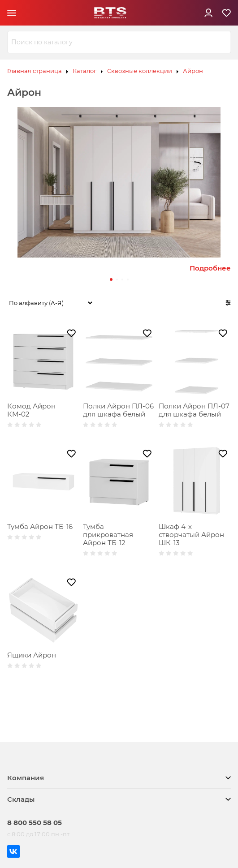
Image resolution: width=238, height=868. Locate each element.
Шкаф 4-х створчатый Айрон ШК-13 (191, 535)
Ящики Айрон (32, 655)
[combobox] (119, 42)
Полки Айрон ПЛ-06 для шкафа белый (118, 410)
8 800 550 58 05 (35, 823)
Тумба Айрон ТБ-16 (40, 526)
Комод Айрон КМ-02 (31, 410)
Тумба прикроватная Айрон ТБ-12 (108, 535)
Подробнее (210, 268)
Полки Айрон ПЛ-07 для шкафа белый (194, 410)
